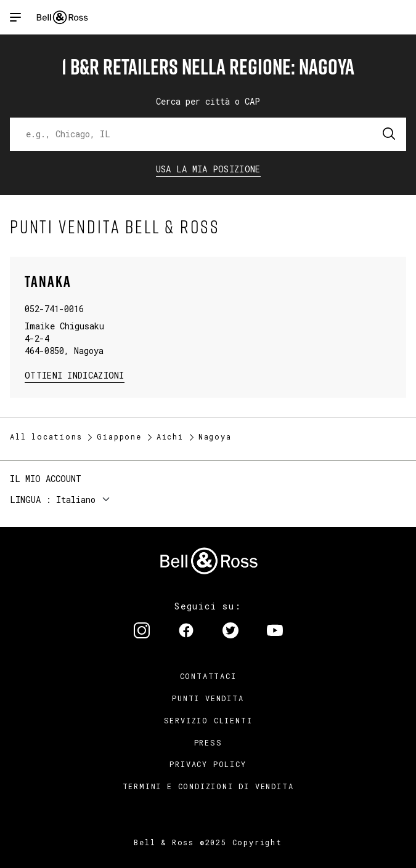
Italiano (76, 500)
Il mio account (46, 479)
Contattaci (208, 676)
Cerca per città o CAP (208, 101)
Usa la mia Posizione (208, 169)
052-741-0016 (54, 309)
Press (208, 742)
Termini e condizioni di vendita (208, 786)
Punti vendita (208, 698)
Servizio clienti (208, 720)
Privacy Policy (208, 764)
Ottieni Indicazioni (75, 375)
